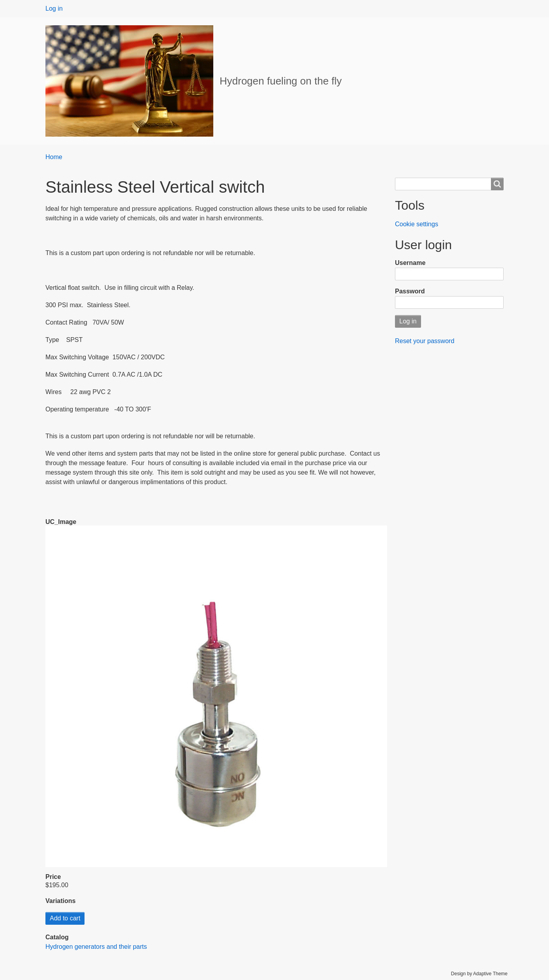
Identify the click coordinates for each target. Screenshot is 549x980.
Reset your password (425, 341)
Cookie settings (416, 224)
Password (410, 291)
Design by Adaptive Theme (479, 974)
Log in (54, 8)
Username (410, 263)
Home (54, 157)
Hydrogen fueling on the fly (281, 81)
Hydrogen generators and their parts (96, 947)
